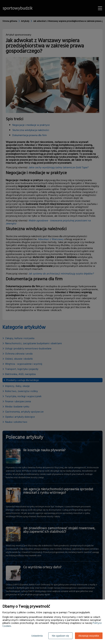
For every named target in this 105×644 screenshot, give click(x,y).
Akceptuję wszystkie (89, 636)
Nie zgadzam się (60, 636)
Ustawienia (37, 636)
